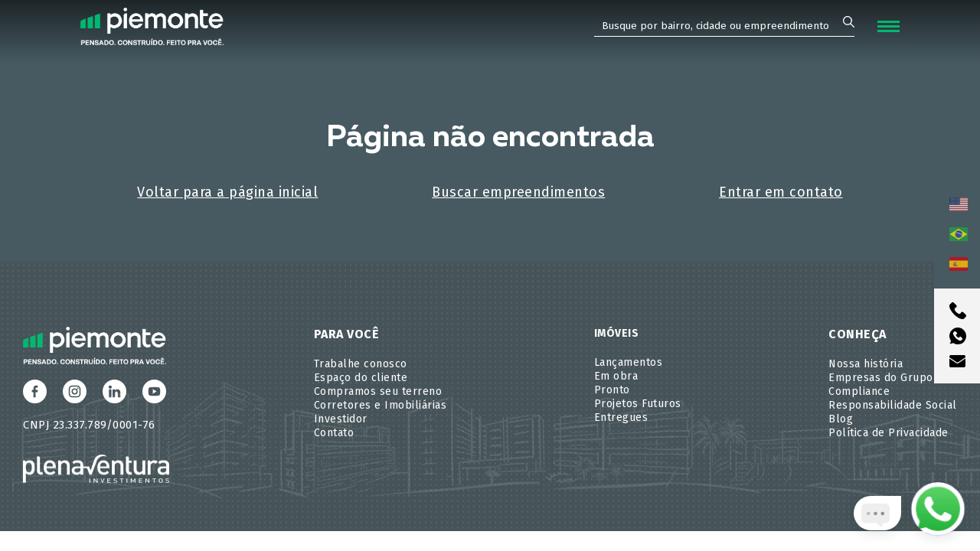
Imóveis (617, 333)
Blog (841, 419)
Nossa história (866, 364)
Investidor (341, 419)
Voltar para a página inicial (227, 192)
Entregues (621, 417)
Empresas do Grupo (881, 378)
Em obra (616, 376)
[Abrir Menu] (889, 26)
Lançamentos (629, 362)
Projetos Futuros (638, 404)
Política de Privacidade (889, 433)
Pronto (612, 390)
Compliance (859, 391)
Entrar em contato (781, 192)
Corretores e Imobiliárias (381, 405)
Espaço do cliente (361, 378)
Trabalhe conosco (361, 364)
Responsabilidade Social (893, 405)
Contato (334, 433)
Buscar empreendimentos (518, 192)
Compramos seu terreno (378, 391)
